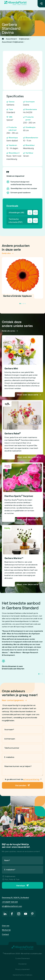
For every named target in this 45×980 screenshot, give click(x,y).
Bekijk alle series (9, 331)
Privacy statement (22, 969)
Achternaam (10, 739)
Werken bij (6, 930)
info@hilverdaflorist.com (12, 906)
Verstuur (21, 885)
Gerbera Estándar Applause (17, 297)
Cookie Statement (22, 958)
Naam (7, 860)
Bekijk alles (6, 253)
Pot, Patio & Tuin (11, 879)
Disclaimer (23, 964)
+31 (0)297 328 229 (10, 902)
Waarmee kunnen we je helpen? (18, 766)
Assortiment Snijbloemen (13, 42)
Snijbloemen (24, 39)
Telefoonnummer (12, 748)
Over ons (6, 926)
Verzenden (21, 785)
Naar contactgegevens (13, 700)
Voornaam (9, 729)
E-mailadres (9, 757)
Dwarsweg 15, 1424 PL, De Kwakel (15, 897)
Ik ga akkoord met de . (22, 779)
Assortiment (11, 39)
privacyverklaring (31, 779)
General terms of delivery (22, 975)
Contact (5, 934)
